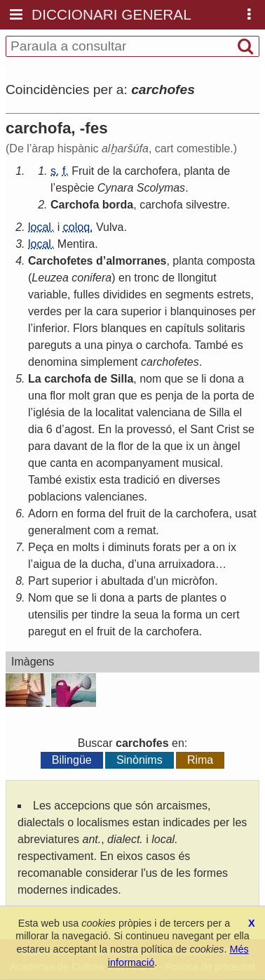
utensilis (48, 615)
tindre (105, 615)
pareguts (50, 345)
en (125, 278)
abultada (122, 581)
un (203, 446)
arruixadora (187, 564)
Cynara (116, 188)
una (94, 345)
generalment (59, 530)
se (192, 379)
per (73, 311)
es (237, 345)
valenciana (164, 412)
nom (150, 379)
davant (70, 446)
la (117, 171)
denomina (53, 362)
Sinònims (140, 760)
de (104, 171)
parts (150, 598)
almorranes (136, 261)
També (211, 345)
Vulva (110, 227)
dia (35, 429)
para (39, 446)
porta (226, 396)
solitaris (226, 328)
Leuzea (50, 278)
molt (79, 396)
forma (91, 514)
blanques (124, 328)
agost (78, 429)
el (238, 412)
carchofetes (170, 362)
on (219, 547)
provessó (150, 429)
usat (245, 514)
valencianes (115, 497)
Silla (122, 379)
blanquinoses (203, 311)
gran (104, 396)
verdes (45, 311)
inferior (50, 328)
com (104, 530)
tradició (142, 480)
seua (146, 615)
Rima (200, 760)
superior (142, 311)
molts (86, 547)
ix (190, 446)
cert (230, 615)
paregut (47, 631)
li (204, 379)
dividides (125, 294)
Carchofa (75, 205)
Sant (202, 429)
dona (222, 379)
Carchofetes (60, 261)
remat (141, 530)
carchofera (151, 171)
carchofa (161, 205)
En (105, 429)
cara (107, 311)
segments (190, 294)
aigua (47, 564)
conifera (91, 278)
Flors (86, 328)
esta (109, 480)
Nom (40, 598)
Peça (41, 547)
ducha (107, 564)
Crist (228, 429)
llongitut (197, 278)
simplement (109, 362)
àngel (226, 446)
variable (48, 294)
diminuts (129, 547)
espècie (75, 188)
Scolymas (161, 188)
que (174, 379)
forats (167, 547)
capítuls (185, 328)
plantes (199, 598)
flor (57, 396)
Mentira (76, 244)
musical (201, 463)
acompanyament (137, 463)
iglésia (49, 412)
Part (38, 581)
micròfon (193, 581)
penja (169, 396)
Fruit (83, 171)
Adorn (43, 514)
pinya (119, 345)
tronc (147, 278)
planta (199, 171)
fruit (136, 514)
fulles (87, 294)
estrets (234, 294)
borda (118, 205)
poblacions (55, 497)
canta (63, 463)
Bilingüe (72, 760)
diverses (199, 480)
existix (80, 480)
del (116, 514)
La (35, 379)
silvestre (206, 205)
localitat (114, 412)
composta (230, 261)
